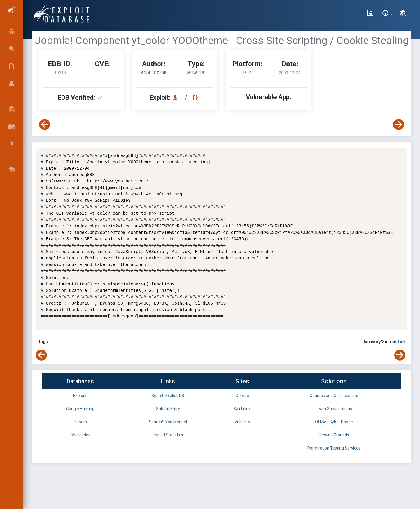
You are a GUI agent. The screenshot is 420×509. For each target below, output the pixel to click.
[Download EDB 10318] (177, 98)
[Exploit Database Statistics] (370, 14)
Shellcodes (80, 435)
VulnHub (242, 422)
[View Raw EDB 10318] (196, 98)
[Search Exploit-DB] (403, 14)
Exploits (80, 396)
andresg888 (154, 73)
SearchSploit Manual (168, 422)
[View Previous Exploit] (45, 124)
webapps (196, 73)
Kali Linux (242, 409)
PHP (247, 73)
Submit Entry (168, 409)
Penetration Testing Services (334, 448)
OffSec (242, 396)
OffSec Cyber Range (334, 422)
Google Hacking (80, 409)
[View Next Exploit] (399, 124)
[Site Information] (387, 14)
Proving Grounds (334, 435)
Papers (80, 422)
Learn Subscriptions (334, 409)
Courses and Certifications (334, 396)
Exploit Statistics (168, 435)
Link (402, 342)
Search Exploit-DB (168, 396)
